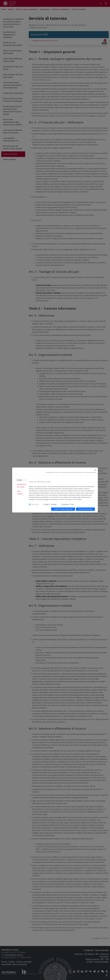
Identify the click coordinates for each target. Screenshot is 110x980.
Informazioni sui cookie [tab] (22, 486)
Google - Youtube (50, 504)
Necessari (35, 504)
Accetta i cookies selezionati (63, 509)
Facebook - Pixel (68, 504)
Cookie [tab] (19, 480)
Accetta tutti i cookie (85, 509)
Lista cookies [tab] (20, 492)
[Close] (95, 470)
